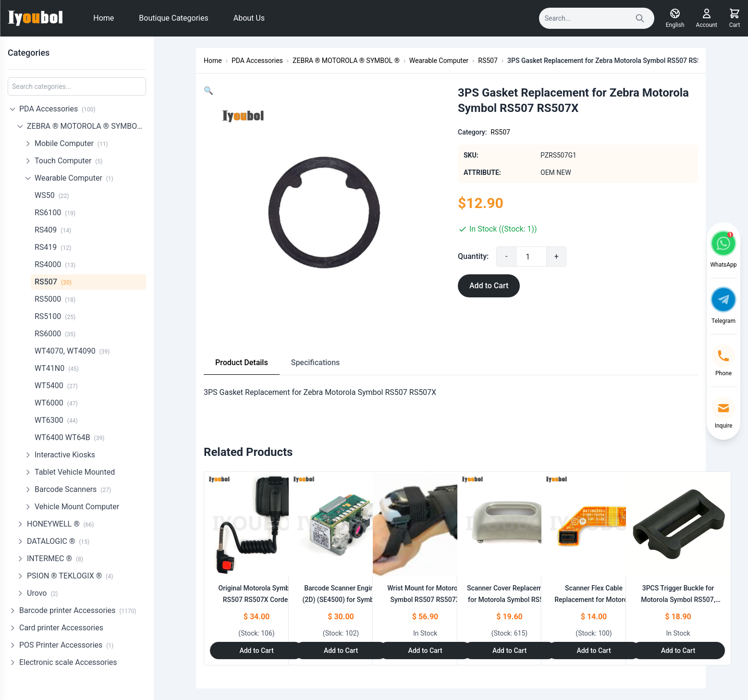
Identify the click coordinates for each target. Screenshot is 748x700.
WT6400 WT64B (69, 437)
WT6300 (56, 420)
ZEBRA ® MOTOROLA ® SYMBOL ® (86, 126)
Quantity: (473, 256)
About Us (249, 18)
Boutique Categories (173, 18)
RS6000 (55, 334)
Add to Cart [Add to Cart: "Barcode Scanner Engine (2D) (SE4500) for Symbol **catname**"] (341, 651)
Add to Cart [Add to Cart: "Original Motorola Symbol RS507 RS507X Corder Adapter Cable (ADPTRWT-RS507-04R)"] (256, 651)
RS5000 (55, 299)
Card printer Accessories (61, 628)
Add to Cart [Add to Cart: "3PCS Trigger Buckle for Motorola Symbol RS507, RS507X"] (678, 651)
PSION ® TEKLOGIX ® (70, 576)
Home (104, 18)
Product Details (242, 362)
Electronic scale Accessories (68, 662)
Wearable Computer (74, 178)
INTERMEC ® (55, 559)
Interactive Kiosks (65, 455)
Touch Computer (68, 161)
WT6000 (56, 403)
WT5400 (56, 386)
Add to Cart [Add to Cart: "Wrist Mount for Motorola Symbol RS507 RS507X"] (425, 651)
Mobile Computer (71, 143)
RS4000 (55, 264)
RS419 (53, 247)
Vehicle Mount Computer (77, 507)
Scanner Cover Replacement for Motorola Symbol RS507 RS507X (509, 600)
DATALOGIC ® (58, 541)
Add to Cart (489, 286)
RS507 (53, 282)
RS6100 (55, 213)
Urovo (42, 593)
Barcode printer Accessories (78, 610)
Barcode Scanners (73, 489)
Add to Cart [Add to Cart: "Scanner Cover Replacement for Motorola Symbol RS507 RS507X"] (509, 651)
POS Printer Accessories (66, 645)
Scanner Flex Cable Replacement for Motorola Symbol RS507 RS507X (594, 600)
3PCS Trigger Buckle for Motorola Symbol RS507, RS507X (678, 600)
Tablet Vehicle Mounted (75, 472)
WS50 (52, 195)
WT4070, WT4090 (72, 351)
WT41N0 (57, 368)
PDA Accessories (57, 109)
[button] (208, 91)
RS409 (53, 230)
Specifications (316, 362)
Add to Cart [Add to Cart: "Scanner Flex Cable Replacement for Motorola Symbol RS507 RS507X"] (594, 651)
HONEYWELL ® (61, 524)
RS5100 (55, 316)
